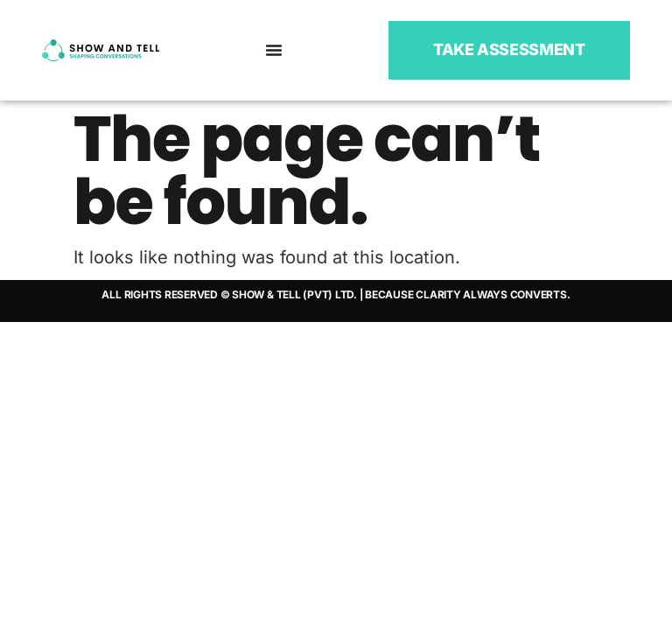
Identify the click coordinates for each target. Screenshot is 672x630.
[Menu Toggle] (274, 50)
